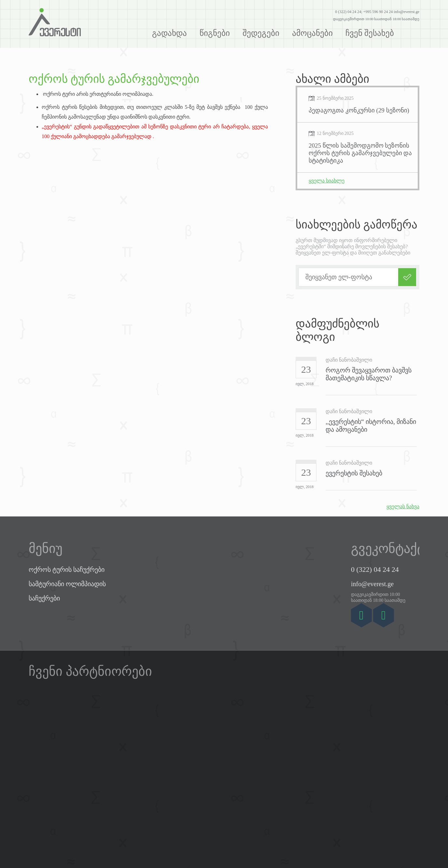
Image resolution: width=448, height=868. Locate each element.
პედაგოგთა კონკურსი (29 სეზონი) (359, 110)
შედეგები (261, 33)
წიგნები (215, 33)
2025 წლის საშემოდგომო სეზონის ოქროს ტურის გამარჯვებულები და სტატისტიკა (360, 153)
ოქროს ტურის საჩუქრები (67, 570)
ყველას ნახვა (403, 506)
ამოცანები (312, 33)
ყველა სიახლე (327, 181)
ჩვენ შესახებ (370, 33)
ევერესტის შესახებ (354, 473)
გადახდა (169, 33)
